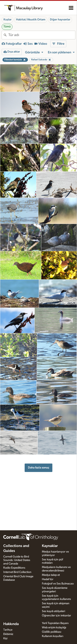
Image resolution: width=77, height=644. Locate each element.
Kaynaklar (50, 546)
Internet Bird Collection (17, 572)
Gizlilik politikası (52, 632)
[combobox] (42, 35)
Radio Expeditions (14, 568)
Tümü (7, 27)
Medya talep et (51, 575)
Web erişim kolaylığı (54, 628)
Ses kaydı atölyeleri (53, 611)
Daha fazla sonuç (39, 468)
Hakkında (11, 624)
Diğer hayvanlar (60, 20)
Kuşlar (7, 20)
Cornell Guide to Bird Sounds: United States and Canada (17, 560)
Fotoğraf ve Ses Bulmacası (58, 584)
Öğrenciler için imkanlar (56, 616)
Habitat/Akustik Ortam (31, 20)
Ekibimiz (8, 634)
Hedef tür (48, 579)
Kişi (5, 638)
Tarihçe (8, 630)
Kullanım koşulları (53, 636)
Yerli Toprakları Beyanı (55, 623)
